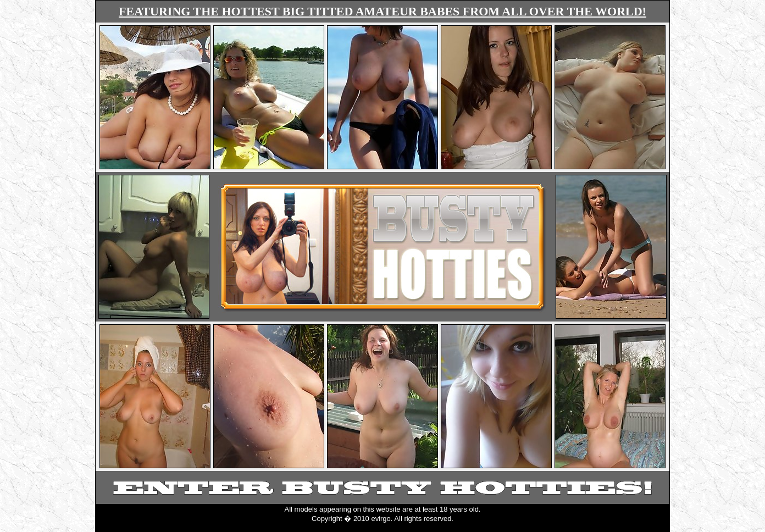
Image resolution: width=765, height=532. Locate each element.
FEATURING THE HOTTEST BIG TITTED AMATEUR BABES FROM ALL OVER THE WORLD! (382, 11)
